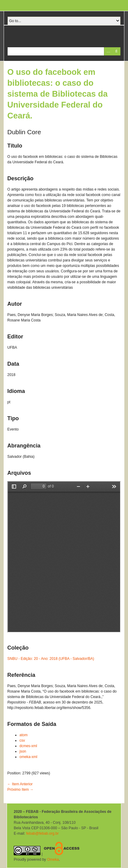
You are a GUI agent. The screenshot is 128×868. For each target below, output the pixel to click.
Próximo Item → (20, 790)
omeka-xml (28, 757)
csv (22, 740)
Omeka (53, 860)
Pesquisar (116, 51)
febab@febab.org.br (42, 833)
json (23, 751)
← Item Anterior (20, 784)
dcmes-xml (28, 746)
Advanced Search (108, 51)
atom (24, 735)
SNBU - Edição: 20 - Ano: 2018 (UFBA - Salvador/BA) (51, 659)
